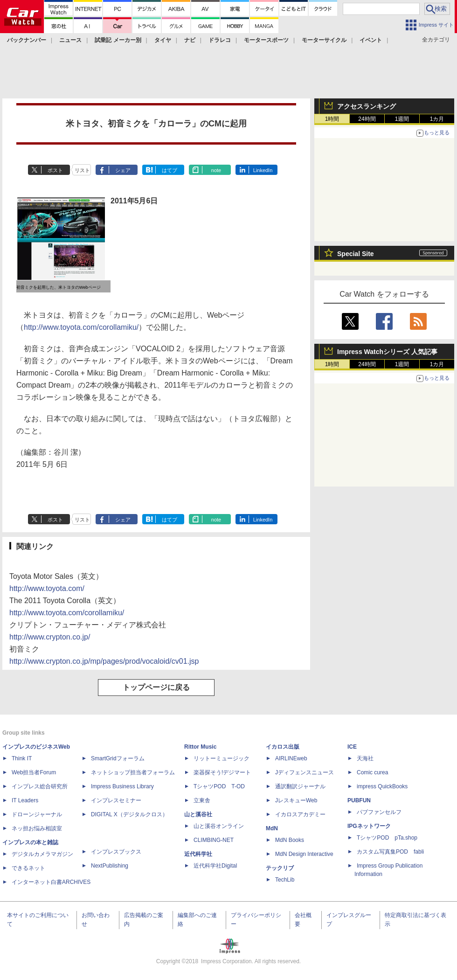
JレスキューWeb (296, 800)
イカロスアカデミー (300, 814)
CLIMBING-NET (214, 840)
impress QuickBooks (382, 786)
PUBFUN (359, 800)
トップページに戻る (156, 687)
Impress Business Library (122, 786)
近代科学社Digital (215, 866)
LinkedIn (263, 170)
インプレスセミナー (116, 800)
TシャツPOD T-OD (219, 786)
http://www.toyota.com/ (47, 588)
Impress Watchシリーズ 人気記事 (387, 352)
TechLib (285, 880)
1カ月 (437, 119)
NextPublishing (110, 866)
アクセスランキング (367, 106)
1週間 (402, 119)
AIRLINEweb (291, 758)
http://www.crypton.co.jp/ (50, 637)
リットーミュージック (222, 758)
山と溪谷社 (198, 814)
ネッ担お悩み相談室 (37, 828)
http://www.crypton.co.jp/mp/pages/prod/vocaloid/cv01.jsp (104, 661)
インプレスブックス (116, 852)
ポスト (55, 170)
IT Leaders (25, 800)
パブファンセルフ (379, 812)
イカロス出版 (283, 747)
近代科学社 (198, 854)
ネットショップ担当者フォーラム (133, 772)
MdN (272, 828)
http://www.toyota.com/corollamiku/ (81, 327)
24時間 (367, 119)
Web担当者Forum (34, 772)
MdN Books (290, 840)
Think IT (22, 758)
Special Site (356, 254)
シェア (123, 170)
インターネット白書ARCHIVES (51, 882)
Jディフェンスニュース (305, 772)
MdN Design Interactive (304, 854)
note (216, 170)
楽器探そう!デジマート (222, 772)
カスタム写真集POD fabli (390, 852)
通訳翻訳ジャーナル (300, 786)
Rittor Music (200, 747)
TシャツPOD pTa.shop (387, 838)
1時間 (332, 119)
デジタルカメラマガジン (42, 854)
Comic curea (372, 772)
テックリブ (280, 868)
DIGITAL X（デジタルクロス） (129, 814)
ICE (352, 747)
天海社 (365, 758)
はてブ (170, 170)
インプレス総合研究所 (40, 786)
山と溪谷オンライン (219, 826)
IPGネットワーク (369, 826)
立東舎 (202, 800)
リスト (82, 170)
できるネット (28, 868)
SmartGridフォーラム (118, 758)
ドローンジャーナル (37, 814)
